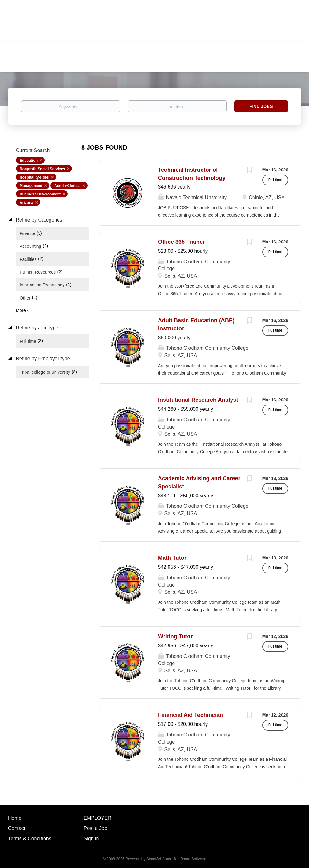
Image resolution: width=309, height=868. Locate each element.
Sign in (91, 839)
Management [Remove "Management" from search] (31, 186)
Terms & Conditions (30, 839)
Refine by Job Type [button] (36, 328)
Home (15, 818)
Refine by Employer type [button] (42, 359)
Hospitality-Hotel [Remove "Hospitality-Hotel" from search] (34, 177)
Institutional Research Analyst (198, 400)
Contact (17, 828)
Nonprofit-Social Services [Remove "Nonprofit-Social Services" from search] (42, 169)
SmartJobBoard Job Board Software (176, 859)
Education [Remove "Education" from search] (29, 161)
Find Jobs (261, 106)
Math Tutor (172, 558)
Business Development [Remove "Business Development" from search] (40, 194)
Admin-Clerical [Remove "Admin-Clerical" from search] (67, 186)
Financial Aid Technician (190, 715)
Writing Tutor (175, 636)
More (21, 310)
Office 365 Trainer (181, 242)
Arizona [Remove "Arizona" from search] (26, 203)
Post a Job (96, 828)
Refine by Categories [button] (38, 220)
